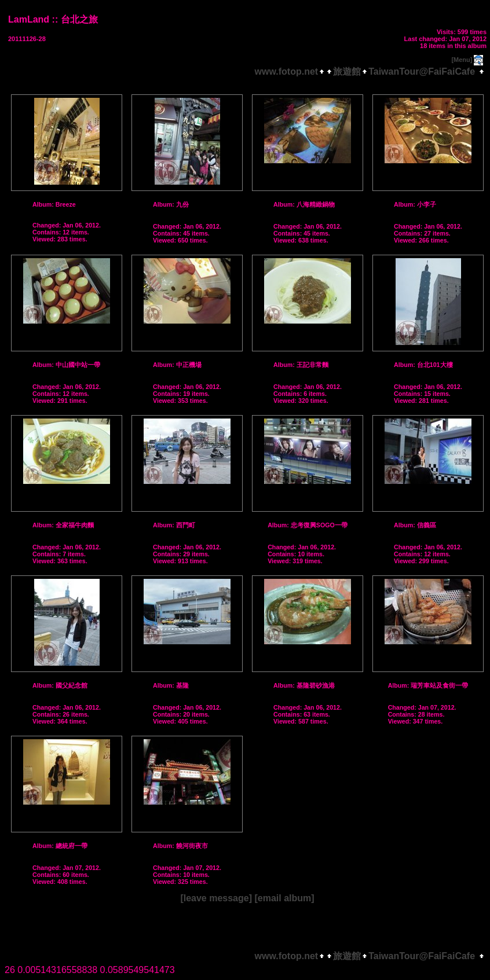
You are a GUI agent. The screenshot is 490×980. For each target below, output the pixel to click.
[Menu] (462, 60)
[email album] (284, 898)
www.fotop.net (287, 71)
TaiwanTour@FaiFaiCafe (422, 71)
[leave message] (216, 898)
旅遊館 (347, 71)
